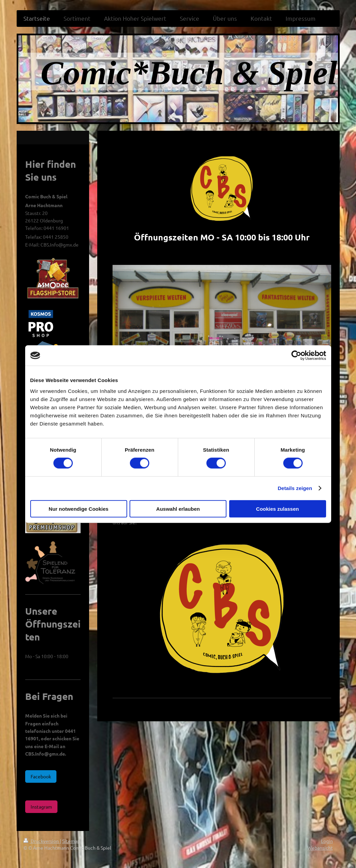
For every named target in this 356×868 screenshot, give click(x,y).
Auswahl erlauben (178, 509)
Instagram (41, 807)
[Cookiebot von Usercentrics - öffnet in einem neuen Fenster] (296, 356)
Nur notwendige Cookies (79, 509)
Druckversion (42, 841)
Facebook (41, 776)
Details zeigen (295, 488)
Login (327, 841)
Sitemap (71, 841)
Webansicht (320, 848)
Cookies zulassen (277, 509)
